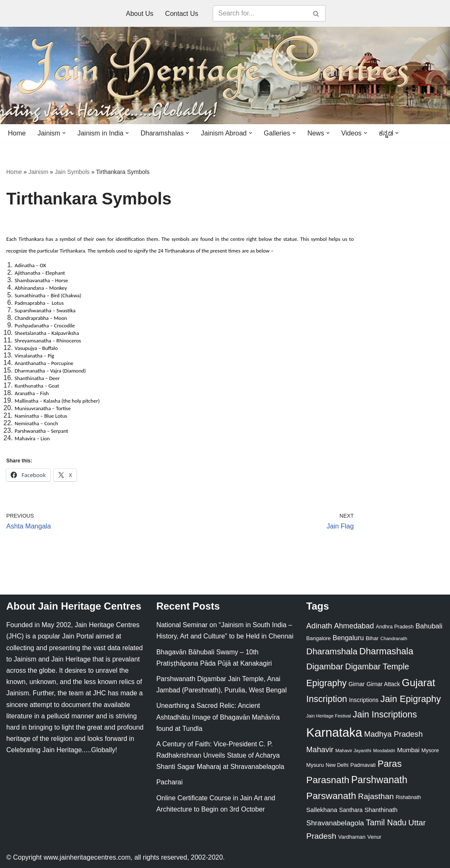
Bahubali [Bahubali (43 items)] (429, 626)
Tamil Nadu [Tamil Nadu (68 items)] (386, 822)
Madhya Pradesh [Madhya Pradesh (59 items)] (393, 734)
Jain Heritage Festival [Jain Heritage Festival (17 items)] (329, 716)
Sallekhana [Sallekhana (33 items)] (322, 810)
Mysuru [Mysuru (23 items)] (315, 765)
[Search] (260, 13)
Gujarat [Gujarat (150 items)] (419, 683)
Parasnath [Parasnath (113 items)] (328, 780)
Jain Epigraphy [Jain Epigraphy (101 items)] (410, 699)
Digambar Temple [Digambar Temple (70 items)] (377, 666)
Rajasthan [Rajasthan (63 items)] (376, 796)
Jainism (38, 172)
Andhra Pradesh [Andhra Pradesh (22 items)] (395, 627)
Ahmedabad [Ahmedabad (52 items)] (354, 626)
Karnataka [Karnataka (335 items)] (334, 732)
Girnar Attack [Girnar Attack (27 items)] (383, 684)
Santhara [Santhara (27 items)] (351, 810)
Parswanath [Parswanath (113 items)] (331, 796)
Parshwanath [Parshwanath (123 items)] (379, 780)
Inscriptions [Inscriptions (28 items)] (364, 700)
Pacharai (170, 782)
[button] (64, 133)
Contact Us (182, 14)
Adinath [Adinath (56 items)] (319, 626)
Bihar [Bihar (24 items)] (372, 638)
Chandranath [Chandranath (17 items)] (394, 638)
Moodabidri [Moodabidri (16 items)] (384, 751)
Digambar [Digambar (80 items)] (325, 666)
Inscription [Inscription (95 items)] (327, 699)
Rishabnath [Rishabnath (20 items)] (408, 797)
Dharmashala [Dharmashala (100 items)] (386, 651)
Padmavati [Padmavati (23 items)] (363, 765)
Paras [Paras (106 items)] (390, 764)
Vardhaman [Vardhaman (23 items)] (352, 837)
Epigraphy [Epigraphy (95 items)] (326, 683)
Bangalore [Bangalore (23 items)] (318, 638)
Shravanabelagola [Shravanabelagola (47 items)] (335, 823)
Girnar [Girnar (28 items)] (357, 684)
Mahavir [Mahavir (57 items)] (320, 749)
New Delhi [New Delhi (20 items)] (337, 765)
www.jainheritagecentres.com (87, 857)
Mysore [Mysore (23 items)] (430, 750)
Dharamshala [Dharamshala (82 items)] (332, 651)
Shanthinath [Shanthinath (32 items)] (381, 810)
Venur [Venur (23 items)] (374, 837)
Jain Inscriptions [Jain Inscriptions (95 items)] (385, 715)
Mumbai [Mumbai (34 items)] (408, 750)
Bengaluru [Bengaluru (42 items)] (348, 638)
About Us (140, 14)
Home (17, 133)
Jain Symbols (72, 172)
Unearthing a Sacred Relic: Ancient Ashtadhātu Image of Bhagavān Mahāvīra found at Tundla (218, 717)
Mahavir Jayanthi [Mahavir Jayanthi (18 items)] (353, 751)
